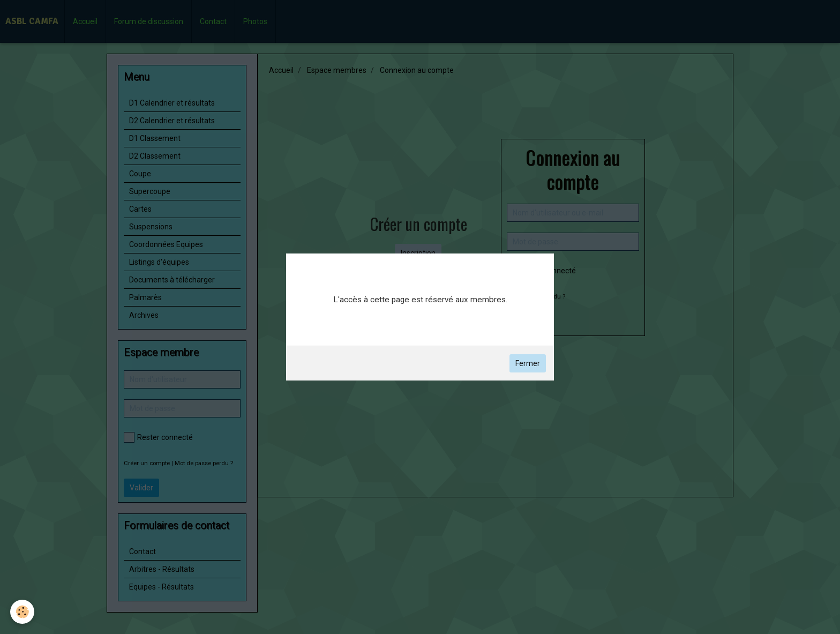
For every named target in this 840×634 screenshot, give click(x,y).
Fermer (528, 363)
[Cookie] (23, 612)
